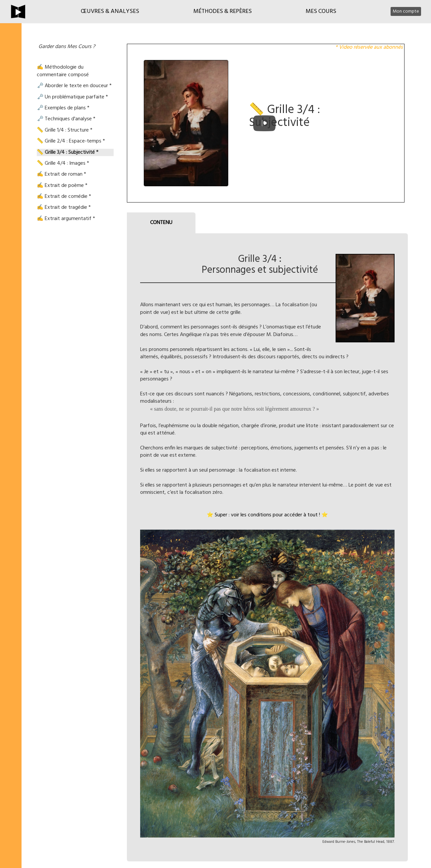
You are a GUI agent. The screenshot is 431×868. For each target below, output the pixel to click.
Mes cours (321, 11)
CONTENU (161, 223)
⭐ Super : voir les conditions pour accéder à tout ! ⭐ (267, 515)
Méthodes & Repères (223, 11)
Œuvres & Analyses (110, 11)
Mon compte (406, 11)
